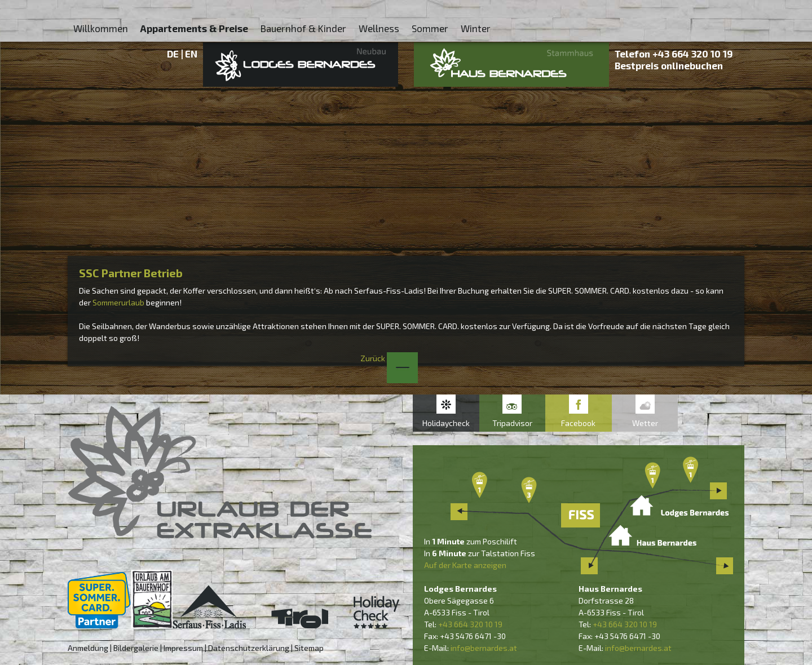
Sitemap (309, 648)
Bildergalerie (136, 648)
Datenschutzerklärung (249, 648)
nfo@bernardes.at (485, 648)
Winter (476, 28)
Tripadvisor (512, 423)
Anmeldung (88, 648)
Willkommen (101, 28)
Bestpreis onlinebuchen (669, 65)
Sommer (430, 28)
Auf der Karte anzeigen (465, 565)
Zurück (389, 358)
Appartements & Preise (194, 28)
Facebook (578, 423)
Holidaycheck (446, 423)
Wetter (645, 423)
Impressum (183, 648)
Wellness (379, 28)
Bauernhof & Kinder (303, 28)
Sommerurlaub (118, 302)
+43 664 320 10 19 (693, 54)
